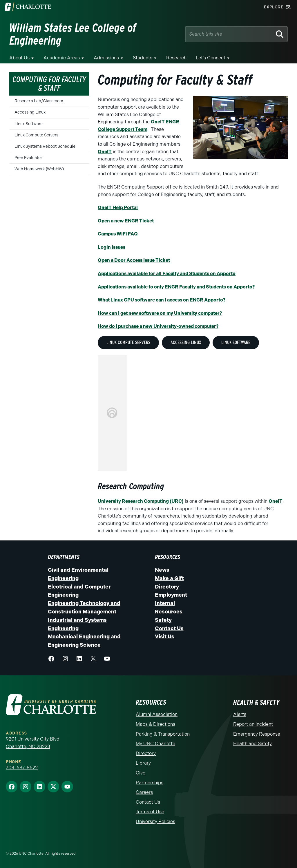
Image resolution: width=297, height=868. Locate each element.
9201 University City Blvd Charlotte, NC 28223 (33, 743)
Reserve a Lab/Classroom (39, 101)
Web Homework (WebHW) (39, 169)
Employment (171, 595)
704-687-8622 (22, 768)
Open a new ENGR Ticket (126, 221)
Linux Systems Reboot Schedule (45, 146)
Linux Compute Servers (36, 135)
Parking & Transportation (163, 734)
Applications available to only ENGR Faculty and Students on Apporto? (176, 287)
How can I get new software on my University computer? (160, 313)
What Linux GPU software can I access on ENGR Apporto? (162, 300)
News (162, 570)
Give (141, 773)
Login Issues (112, 247)
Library (143, 763)
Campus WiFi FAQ (118, 234)
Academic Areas (62, 58)
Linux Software (29, 124)
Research (176, 58)
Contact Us (169, 628)
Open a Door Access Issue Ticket (134, 260)
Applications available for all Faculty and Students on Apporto (167, 274)
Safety (163, 620)
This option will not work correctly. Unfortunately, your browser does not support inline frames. (112, 413)
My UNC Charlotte (155, 744)
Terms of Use (150, 812)
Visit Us (165, 637)
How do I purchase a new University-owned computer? (158, 326)
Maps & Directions (155, 724)
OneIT (105, 152)
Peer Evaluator (28, 158)
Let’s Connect (211, 58)
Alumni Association (157, 714)
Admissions (106, 58)
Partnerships (150, 783)
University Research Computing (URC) (141, 501)
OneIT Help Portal (118, 208)
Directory (167, 587)
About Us (19, 58)
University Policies (155, 822)
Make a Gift (169, 578)
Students (143, 58)
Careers (144, 792)
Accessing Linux (30, 112)
